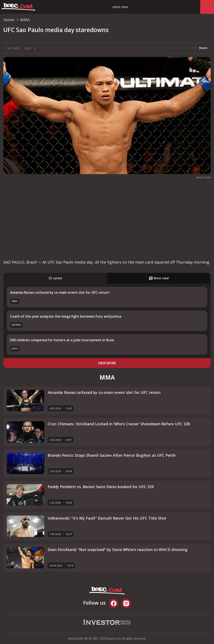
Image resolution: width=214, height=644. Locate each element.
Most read (159, 278)
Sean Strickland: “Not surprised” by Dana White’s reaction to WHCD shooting (118, 550)
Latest (55, 278)
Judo (15, 349)
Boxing (16, 325)
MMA (15, 301)
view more (107, 363)
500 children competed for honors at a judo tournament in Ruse (62, 340)
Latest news (120, 7)
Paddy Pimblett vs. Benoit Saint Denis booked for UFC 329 (101, 487)
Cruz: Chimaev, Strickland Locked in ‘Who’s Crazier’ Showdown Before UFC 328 (119, 424)
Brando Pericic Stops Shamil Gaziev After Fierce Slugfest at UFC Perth (112, 455)
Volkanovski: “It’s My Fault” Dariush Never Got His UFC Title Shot (107, 518)
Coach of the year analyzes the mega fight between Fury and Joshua (66, 316)
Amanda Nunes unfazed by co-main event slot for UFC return (60, 292)
